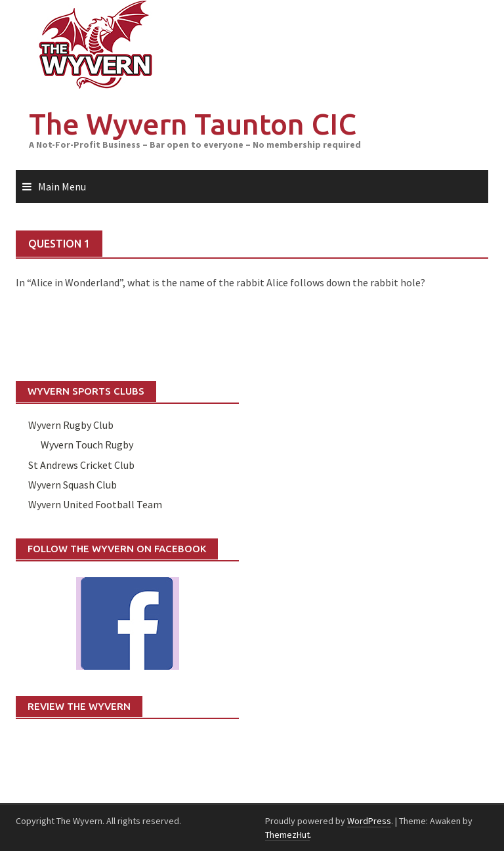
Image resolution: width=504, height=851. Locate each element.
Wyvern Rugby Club (71, 425)
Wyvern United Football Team (95, 504)
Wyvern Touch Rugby (87, 445)
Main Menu (62, 186)
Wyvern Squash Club (73, 485)
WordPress (369, 821)
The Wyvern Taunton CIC (193, 124)
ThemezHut (287, 835)
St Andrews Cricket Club (81, 465)
